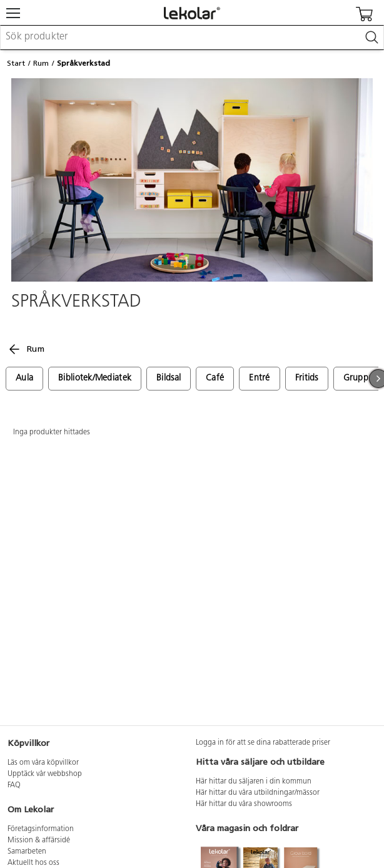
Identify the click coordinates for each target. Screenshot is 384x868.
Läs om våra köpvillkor (43, 763)
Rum (41, 63)
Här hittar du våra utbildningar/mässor (258, 793)
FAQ (14, 785)
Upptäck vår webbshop (45, 774)
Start (16, 63)
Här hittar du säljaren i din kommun (254, 782)
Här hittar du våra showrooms (244, 804)
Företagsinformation (41, 829)
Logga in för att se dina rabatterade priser (263, 743)
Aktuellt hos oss (33, 863)
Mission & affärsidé (39, 840)
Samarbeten (27, 852)
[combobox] (192, 38)
